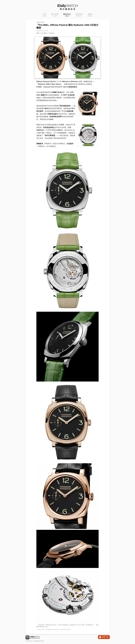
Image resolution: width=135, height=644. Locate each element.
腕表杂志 (67, 15)
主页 (44, 15)
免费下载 (104, 637)
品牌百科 (79, 15)
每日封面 (55, 15)
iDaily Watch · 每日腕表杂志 (34, 638)
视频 (90, 15)
